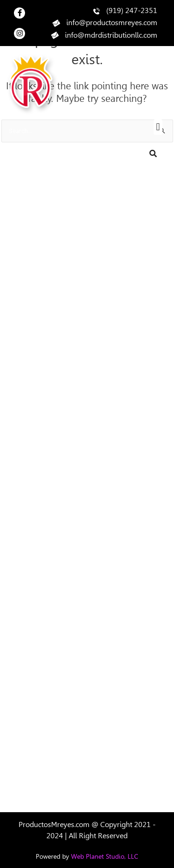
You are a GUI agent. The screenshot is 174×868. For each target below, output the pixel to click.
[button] (158, 127)
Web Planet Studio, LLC (105, 856)
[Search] (153, 154)
